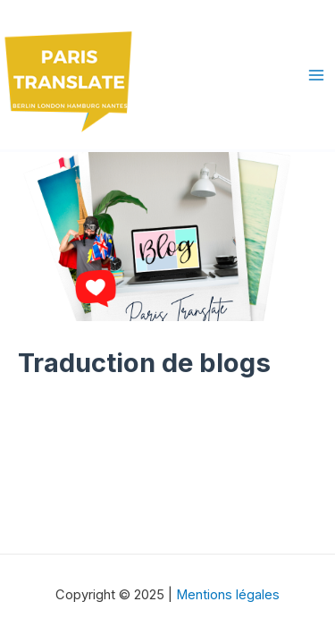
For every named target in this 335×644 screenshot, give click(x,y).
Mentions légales (228, 595)
